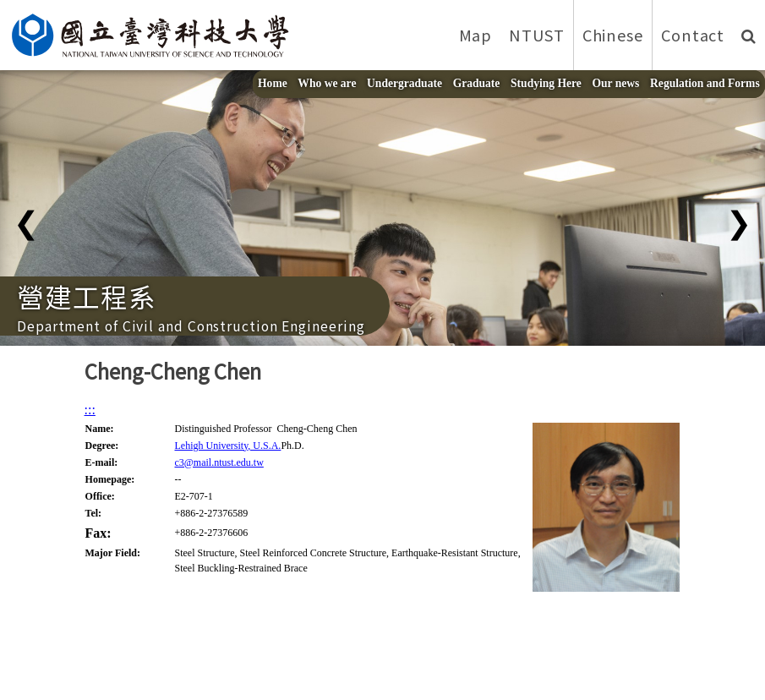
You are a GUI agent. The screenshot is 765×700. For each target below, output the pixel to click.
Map (476, 35)
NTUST (537, 35)
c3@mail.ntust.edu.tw (219, 462)
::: (90, 410)
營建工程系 (87, 296)
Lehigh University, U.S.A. (227, 446)
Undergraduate (404, 83)
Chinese (613, 35)
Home (273, 83)
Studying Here (546, 83)
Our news (616, 83)
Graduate (477, 83)
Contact (693, 35)
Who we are (327, 83)
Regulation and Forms (705, 83)
